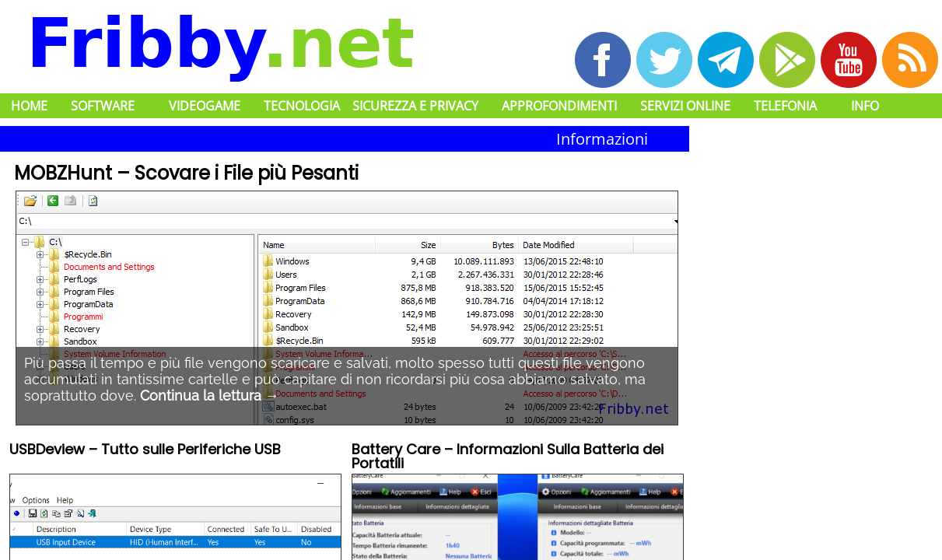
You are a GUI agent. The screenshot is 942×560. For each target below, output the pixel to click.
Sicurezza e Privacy (415, 106)
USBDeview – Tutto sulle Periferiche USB (145, 451)
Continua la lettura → (210, 395)
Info (865, 106)
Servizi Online (685, 106)
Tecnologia (302, 106)
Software (103, 106)
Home (29, 106)
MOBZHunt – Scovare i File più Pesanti (186, 173)
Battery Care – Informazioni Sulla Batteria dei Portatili (508, 458)
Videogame (205, 106)
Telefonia (785, 106)
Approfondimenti (559, 106)
